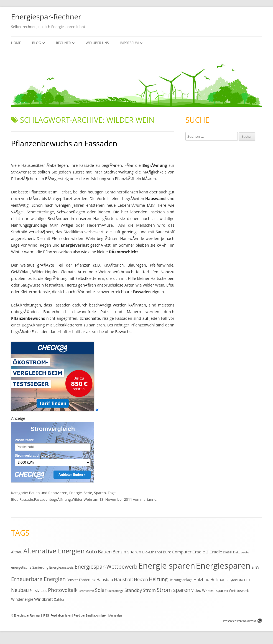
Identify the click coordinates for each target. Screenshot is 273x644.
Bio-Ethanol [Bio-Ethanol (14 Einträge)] (152, 552)
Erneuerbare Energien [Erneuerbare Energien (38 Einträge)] (38, 579)
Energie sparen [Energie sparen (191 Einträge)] (167, 566)
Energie (76, 493)
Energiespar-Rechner (46, 17)
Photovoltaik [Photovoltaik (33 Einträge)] (63, 590)
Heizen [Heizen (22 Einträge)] (141, 579)
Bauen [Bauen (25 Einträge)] (105, 552)
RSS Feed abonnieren (57, 616)
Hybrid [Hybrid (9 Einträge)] (233, 580)
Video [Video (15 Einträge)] (196, 590)
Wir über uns (97, 43)
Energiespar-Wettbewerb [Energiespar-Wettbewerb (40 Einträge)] (106, 567)
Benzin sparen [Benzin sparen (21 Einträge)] (127, 552)
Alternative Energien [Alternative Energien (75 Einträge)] (54, 551)
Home (16, 43)
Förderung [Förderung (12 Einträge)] (87, 580)
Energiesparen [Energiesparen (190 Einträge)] (223, 566)
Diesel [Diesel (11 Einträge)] (227, 552)
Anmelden (115, 616)
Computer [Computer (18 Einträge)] (182, 552)
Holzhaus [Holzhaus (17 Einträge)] (219, 580)
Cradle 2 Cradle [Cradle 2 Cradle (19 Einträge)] (207, 552)
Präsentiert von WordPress (243, 621)
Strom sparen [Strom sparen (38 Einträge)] (174, 590)
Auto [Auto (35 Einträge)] (91, 551)
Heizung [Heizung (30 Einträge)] (158, 579)
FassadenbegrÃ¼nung (52, 499)
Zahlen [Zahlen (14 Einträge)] (60, 599)
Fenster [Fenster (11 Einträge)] (72, 580)
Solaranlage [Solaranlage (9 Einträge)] (116, 591)
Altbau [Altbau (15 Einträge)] (17, 552)
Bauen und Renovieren (48, 493)
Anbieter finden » (72, 475)
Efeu (15, 499)
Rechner (63, 43)
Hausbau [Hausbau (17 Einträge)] (105, 580)
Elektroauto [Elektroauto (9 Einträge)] (241, 552)
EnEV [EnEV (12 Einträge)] (255, 567)
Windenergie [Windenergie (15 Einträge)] (22, 599)
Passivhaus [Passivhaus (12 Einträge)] (38, 591)
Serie (88, 493)
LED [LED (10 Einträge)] (247, 580)
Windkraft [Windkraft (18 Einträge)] (44, 599)
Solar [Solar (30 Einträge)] (101, 590)
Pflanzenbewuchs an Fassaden (64, 143)
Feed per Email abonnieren (90, 616)
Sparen (100, 493)
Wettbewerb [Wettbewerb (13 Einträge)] (239, 591)
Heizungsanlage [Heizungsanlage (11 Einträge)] (181, 580)
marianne (148, 499)
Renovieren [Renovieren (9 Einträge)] (86, 591)
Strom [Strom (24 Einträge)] (149, 590)
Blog (37, 43)
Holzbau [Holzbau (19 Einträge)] (201, 579)
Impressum (129, 43)
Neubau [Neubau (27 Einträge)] (20, 590)
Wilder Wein (82, 499)
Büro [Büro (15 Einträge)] (167, 552)
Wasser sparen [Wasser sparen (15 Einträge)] (215, 590)
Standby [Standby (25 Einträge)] (133, 590)
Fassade (26, 499)
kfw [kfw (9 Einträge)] (241, 580)
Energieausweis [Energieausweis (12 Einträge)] (62, 567)
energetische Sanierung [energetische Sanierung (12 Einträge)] (30, 567)
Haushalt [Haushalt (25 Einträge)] (123, 579)
